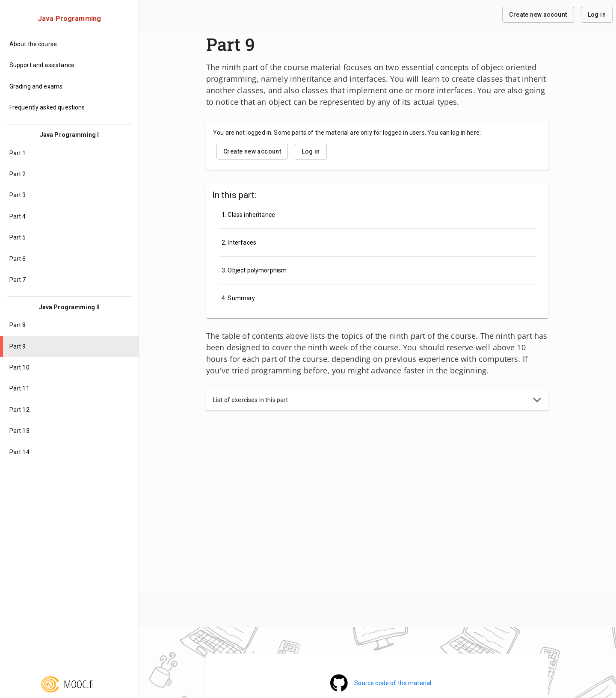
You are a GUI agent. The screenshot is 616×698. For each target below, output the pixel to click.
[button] (377, 400)
